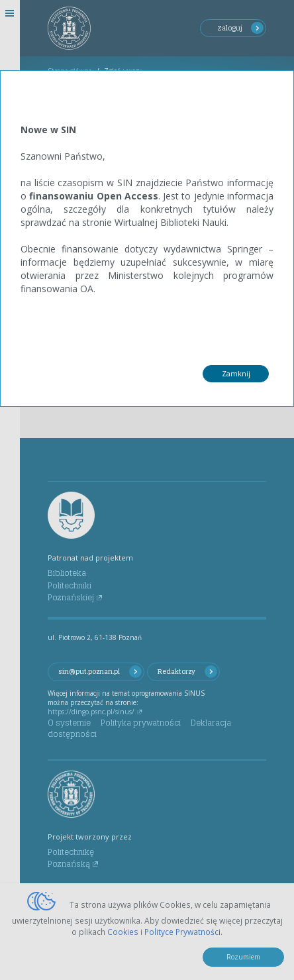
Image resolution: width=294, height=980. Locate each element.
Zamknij (236, 373)
